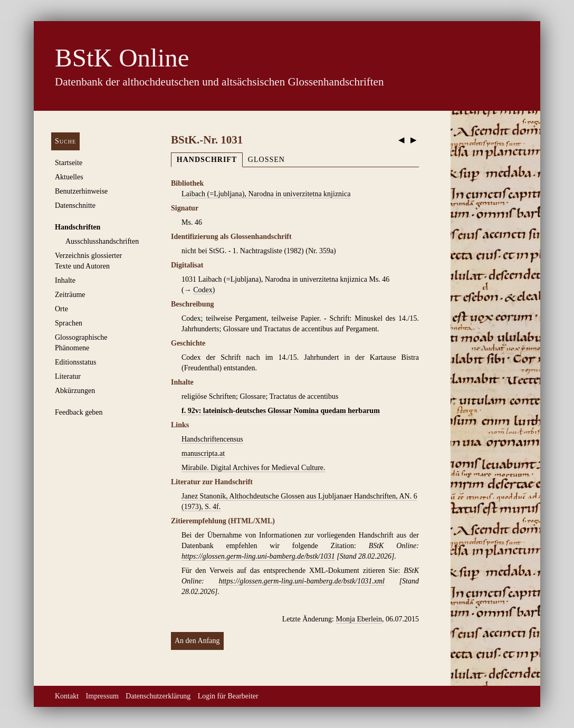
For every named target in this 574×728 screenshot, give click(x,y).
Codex (203, 290)
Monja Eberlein (359, 619)
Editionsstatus (76, 362)
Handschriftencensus (212, 439)
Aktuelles (69, 177)
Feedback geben (79, 412)
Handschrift (207, 160)
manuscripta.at (203, 453)
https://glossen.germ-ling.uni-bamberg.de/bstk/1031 (258, 556)
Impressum (102, 696)
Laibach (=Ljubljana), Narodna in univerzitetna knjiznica (266, 194)
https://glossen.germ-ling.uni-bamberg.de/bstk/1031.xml (301, 581)
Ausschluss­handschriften (102, 241)
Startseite (69, 163)
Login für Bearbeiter (228, 696)
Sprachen (69, 323)
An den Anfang (197, 641)
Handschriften (78, 227)
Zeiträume (70, 295)
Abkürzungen (75, 391)
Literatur (68, 376)
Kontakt (67, 696)
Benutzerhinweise (81, 191)
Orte (61, 309)
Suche (65, 141)
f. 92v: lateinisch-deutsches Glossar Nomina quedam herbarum (281, 411)
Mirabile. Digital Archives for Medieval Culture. (253, 468)
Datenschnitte (75, 205)
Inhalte (65, 280)
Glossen (266, 160)
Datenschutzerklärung (158, 696)
